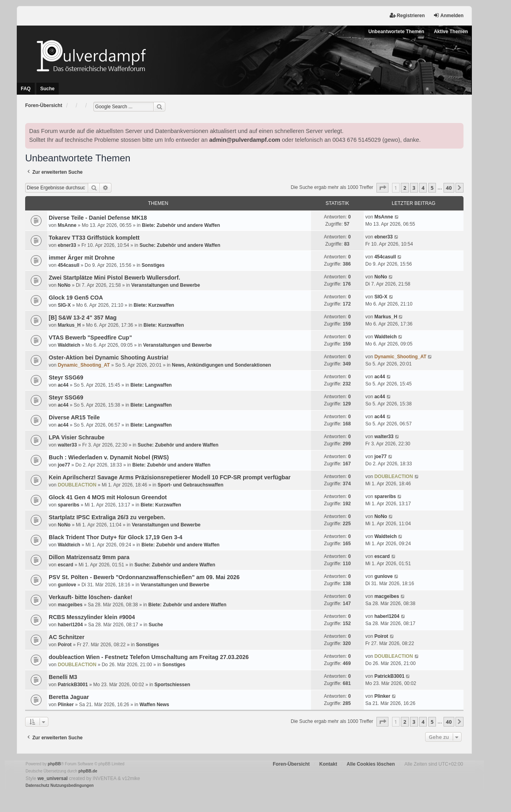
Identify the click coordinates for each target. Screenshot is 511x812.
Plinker (66, 705)
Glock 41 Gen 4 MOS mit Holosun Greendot (108, 497)
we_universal (52, 778)
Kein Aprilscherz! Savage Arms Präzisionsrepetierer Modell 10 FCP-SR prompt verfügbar (170, 477)
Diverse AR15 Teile (74, 417)
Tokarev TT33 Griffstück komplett (94, 238)
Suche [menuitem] (48, 89)
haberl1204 (70, 625)
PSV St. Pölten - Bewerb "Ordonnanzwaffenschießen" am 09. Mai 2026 (144, 577)
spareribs (69, 505)
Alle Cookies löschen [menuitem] (371, 764)
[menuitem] (37, 786)
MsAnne (67, 225)
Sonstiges (153, 265)
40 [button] (449, 188)
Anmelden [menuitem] (448, 15)
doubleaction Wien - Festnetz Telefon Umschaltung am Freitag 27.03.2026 (149, 657)
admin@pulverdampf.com (245, 140)
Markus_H (69, 325)
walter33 (67, 445)
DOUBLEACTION (77, 485)
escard (66, 565)
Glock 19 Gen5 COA (76, 298)
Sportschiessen (172, 685)
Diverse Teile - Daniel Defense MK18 (98, 218)
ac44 (63, 385)
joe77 (64, 465)
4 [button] (423, 188)
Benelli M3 (63, 677)
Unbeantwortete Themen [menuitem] (396, 32)
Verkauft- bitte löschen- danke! (91, 597)
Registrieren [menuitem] (407, 15)
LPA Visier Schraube (77, 437)
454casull (69, 265)
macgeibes (70, 605)
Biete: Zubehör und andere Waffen (181, 225)
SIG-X (64, 305)
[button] (382, 188)
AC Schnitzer (67, 637)
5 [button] (432, 188)
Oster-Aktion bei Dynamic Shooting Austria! (109, 357)
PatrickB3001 (73, 685)
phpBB (54, 764)
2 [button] (405, 188)
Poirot (65, 645)
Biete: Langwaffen (151, 385)
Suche (156, 625)
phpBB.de (88, 771)
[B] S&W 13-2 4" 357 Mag (83, 318)
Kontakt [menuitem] (328, 764)
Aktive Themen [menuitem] (451, 32)
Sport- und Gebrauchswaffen (191, 485)
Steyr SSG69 (66, 377)
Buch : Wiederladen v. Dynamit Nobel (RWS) (109, 457)
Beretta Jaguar (69, 697)
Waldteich (69, 345)
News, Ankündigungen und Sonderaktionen (222, 365)
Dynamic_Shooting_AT (84, 365)
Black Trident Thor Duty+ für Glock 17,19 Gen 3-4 (116, 537)
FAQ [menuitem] (26, 89)
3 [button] (414, 188)
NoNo (64, 285)
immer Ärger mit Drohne (82, 258)
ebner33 (67, 245)
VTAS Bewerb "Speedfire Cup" (90, 338)
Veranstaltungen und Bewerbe (166, 285)
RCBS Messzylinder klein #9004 (92, 617)
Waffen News (154, 705)
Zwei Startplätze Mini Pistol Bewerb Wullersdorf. (114, 278)
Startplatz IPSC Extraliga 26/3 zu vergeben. (107, 517)
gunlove (67, 585)
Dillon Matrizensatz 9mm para (89, 557)
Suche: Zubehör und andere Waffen (180, 245)
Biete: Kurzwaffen (154, 305)
